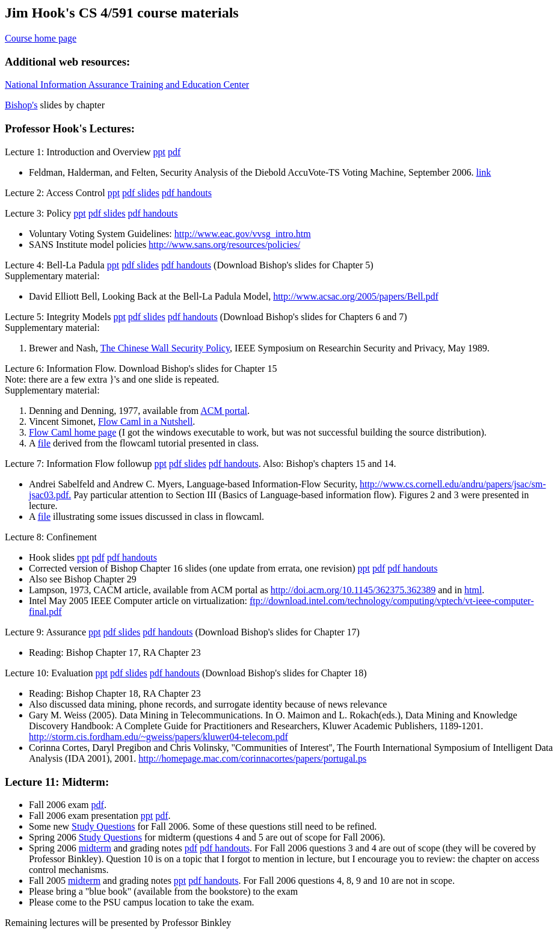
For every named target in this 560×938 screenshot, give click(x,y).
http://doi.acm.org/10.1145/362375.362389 (353, 590)
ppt (159, 152)
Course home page (41, 38)
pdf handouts (187, 193)
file (44, 443)
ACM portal (224, 411)
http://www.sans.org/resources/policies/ (224, 245)
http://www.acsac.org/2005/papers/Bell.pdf (356, 296)
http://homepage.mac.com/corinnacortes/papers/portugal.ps (252, 758)
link (483, 172)
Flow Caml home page (72, 432)
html (473, 590)
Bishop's (21, 105)
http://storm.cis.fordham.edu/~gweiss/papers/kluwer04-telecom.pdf (158, 737)
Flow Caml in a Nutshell (145, 421)
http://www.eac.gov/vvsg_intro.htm (243, 234)
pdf (174, 152)
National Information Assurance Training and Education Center (127, 85)
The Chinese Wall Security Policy (165, 348)
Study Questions (103, 826)
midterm (95, 848)
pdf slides (141, 193)
